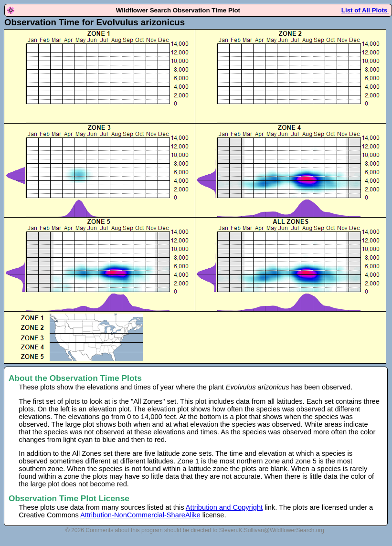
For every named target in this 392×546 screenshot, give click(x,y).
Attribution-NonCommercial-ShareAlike (140, 515)
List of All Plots (365, 10)
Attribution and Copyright (224, 507)
